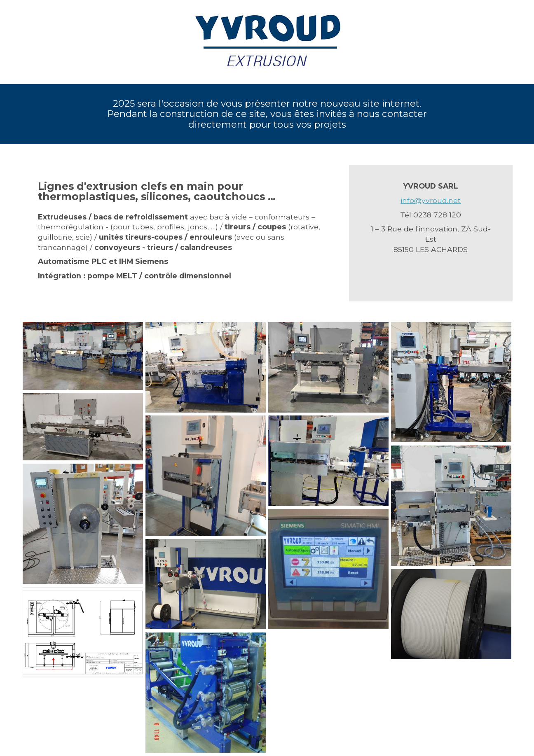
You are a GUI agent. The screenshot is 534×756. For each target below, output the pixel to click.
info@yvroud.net (431, 200)
